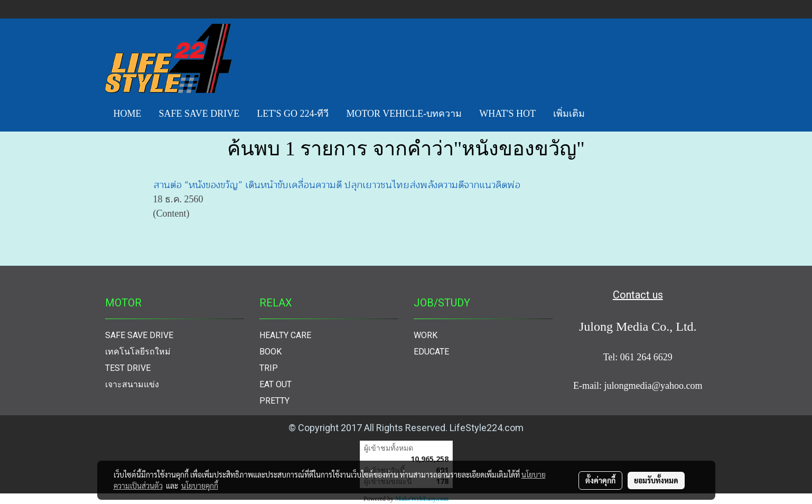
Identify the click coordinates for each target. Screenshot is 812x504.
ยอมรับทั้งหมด (656, 480)
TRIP (269, 368)
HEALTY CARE (285, 335)
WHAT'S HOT (507, 114)
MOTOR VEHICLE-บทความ (404, 114)
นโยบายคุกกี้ (200, 486)
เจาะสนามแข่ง (132, 384)
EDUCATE (431, 352)
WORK (426, 335)
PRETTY (274, 401)
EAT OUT (276, 384)
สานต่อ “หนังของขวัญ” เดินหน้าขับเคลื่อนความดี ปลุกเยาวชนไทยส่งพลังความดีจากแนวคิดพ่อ (337, 185)
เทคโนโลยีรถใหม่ (138, 352)
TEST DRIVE (128, 368)
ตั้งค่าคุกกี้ (600, 480)
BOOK (270, 352)
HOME (128, 114)
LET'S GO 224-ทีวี (293, 114)
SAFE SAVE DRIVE (199, 114)
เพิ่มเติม (569, 114)
